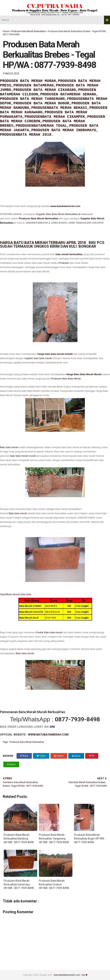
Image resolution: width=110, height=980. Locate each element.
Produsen (64, 263)
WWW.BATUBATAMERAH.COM (48, 735)
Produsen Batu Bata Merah (66, 379)
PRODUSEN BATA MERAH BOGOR (41, 103)
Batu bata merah (9, 447)
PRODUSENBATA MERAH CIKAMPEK (55, 117)
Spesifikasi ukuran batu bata (16, 594)
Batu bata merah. (25, 653)
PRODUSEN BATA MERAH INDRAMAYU (64, 130)
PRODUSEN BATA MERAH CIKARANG (45, 90)
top (85, 975)
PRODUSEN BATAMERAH (34, 85)
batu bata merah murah (23, 456)
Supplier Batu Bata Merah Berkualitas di (59, 214)
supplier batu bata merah (38, 358)
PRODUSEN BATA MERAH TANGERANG (32, 99)
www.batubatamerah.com (65, 206)
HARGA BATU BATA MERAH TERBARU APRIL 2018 (43, 243)
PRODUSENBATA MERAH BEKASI (59, 108)
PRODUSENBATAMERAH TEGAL (41, 126)
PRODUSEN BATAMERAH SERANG (68, 94)
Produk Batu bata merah (49, 632)
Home (5, 20)
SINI (52, 727)
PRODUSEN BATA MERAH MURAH (28, 81)
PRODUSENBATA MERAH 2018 (26, 135)
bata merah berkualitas (69, 254)
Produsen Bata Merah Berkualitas (28, 31)
